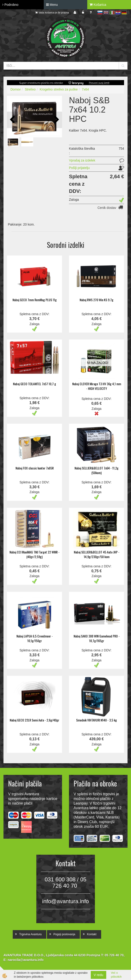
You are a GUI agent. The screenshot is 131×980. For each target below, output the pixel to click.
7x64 (85, 89)
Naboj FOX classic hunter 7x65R (35, 468)
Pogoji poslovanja (64, 934)
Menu (52, 5)
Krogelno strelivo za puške (59, 89)
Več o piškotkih (116, 975)
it (112, 13)
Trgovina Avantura (30, 934)
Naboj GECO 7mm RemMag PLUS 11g (35, 300)
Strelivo (30, 89)
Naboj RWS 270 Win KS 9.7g (97, 300)
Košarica (98, 5)
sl (100, 13)
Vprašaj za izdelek (82, 160)
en (106, 13)
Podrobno (10, 5)
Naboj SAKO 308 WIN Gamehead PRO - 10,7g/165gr (97, 638)
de (124, 13)
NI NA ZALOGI (98, 363)
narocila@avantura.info (26, 960)
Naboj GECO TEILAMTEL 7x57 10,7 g (34, 384)
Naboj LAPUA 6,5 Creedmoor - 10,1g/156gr (35, 638)
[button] (56, 120)
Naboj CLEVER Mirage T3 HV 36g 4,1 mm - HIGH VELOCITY (97, 386)
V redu (98, 975)
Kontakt (92, 934)
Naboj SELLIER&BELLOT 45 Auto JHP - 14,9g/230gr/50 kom (97, 554)
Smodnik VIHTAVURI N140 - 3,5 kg (97, 720)
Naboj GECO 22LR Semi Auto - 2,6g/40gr (34, 720)
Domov (16, 89)
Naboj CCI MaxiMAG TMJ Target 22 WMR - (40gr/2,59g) (34, 554)
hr (118, 13)
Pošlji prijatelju (79, 168)
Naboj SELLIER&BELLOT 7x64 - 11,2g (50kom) (97, 470)
